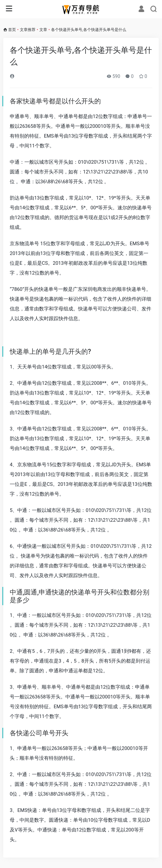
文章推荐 (28, 30)
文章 (43, 30)
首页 (12, 30)
